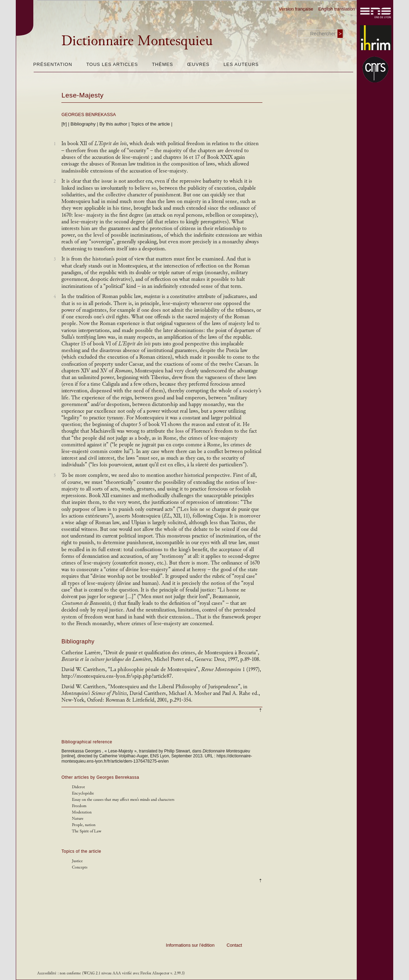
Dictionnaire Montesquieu (137, 41)
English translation (337, 9)
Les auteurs (241, 64)
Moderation (82, 812)
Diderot (78, 787)
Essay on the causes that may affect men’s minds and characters (123, 800)
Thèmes (162, 64)
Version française (296, 9)
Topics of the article (150, 124)
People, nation (84, 825)
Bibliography (83, 124)
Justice (77, 861)
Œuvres (198, 64)
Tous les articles (112, 64)
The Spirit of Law (87, 831)
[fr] (64, 124)
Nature (78, 819)
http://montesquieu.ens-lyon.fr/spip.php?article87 (117, 676)
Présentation (53, 64)
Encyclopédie (83, 793)
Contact (234, 945)
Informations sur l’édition (190, 945)
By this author (113, 124)
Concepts (80, 867)
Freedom (79, 806)
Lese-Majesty (82, 95)
